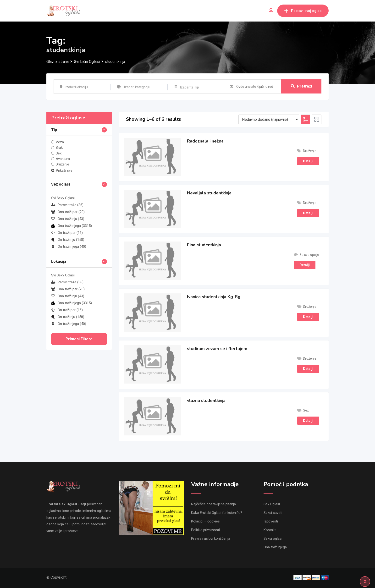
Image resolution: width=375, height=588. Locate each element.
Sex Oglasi (272, 504)
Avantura (63, 159)
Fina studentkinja (204, 245)
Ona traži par (68, 212)
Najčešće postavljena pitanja (213, 504)
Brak (59, 148)
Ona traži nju (68, 219)
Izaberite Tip (190, 87)
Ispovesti (271, 521)
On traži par (67, 233)
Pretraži (301, 86)
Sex (59, 153)
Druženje (62, 164)
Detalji (308, 161)
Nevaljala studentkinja (209, 193)
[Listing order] (269, 119)
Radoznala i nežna (205, 141)
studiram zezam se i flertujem (217, 349)
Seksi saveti (273, 513)
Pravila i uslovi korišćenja (211, 539)
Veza (60, 142)
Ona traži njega (72, 226)
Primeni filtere (79, 339)
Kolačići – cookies (205, 521)
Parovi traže (67, 205)
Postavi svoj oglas (303, 11)
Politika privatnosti (205, 530)
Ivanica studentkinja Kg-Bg (214, 297)
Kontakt (270, 530)
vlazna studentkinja (206, 401)
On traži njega (69, 247)
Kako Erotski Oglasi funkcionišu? (217, 513)
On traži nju (68, 240)
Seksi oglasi (273, 539)
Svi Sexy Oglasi (63, 198)
